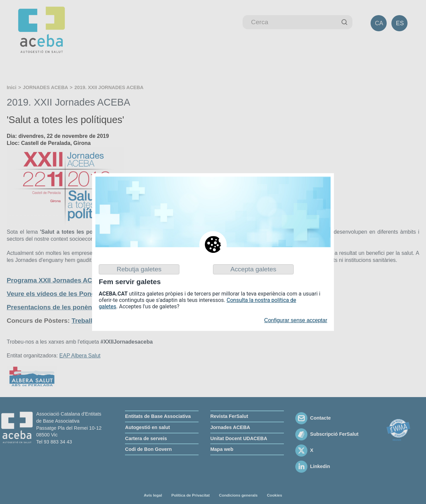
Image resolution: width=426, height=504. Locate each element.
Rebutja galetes (139, 269)
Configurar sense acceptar (296, 321)
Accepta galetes (253, 269)
